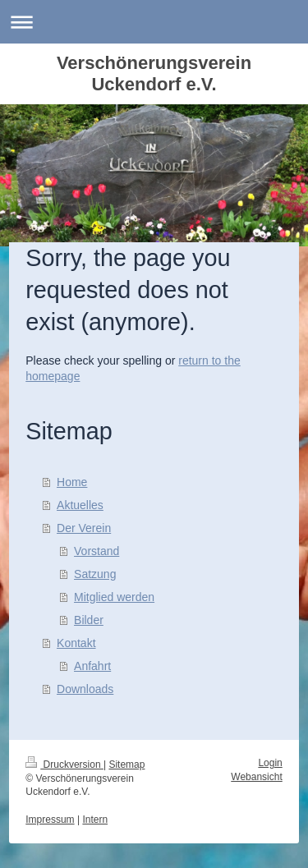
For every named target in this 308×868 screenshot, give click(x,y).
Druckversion (64, 765)
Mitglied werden (114, 597)
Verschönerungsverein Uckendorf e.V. (154, 73)
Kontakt (76, 643)
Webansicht (256, 777)
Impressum (50, 820)
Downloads (85, 689)
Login (270, 763)
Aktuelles (80, 505)
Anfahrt (92, 666)
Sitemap (126, 765)
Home (72, 482)
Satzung (95, 574)
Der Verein (84, 528)
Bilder (89, 620)
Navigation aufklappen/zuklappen (154, 22)
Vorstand (97, 551)
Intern (95, 820)
